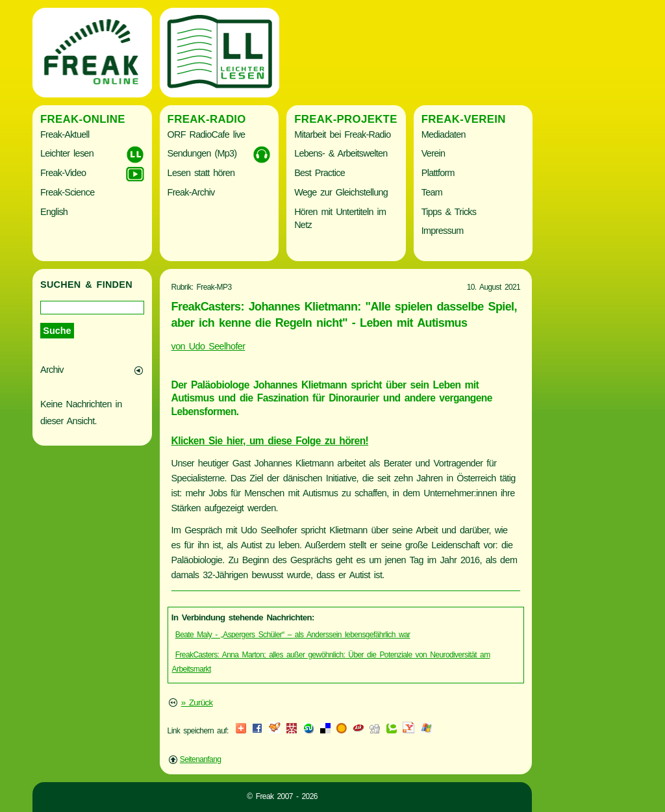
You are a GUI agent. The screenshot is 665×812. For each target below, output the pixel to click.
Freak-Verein (464, 119)
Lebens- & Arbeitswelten (341, 153)
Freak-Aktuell (65, 134)
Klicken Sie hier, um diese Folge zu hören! (270, 441)
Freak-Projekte (346, 119)
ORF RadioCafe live (207, 134)
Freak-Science (67, 192)
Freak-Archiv (191, 192)
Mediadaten (444, 134)
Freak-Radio (207, 119)
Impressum (443, 231)
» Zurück (197, 703)
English (54, 212)
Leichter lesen (67, 153)
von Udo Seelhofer (208, 346)
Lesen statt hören (201, 173)
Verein (433, 153)
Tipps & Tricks (449, 212)
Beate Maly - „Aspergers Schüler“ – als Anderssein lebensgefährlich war (293, 635)
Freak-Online (83, 119)
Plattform (438, 173)
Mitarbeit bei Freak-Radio (342, 134)
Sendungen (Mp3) (202, 153)
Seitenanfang (201, 759)
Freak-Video (63, 173)
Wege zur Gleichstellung (341, 192)
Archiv (52, 370)
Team (432, 192)
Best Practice (320, 173)
